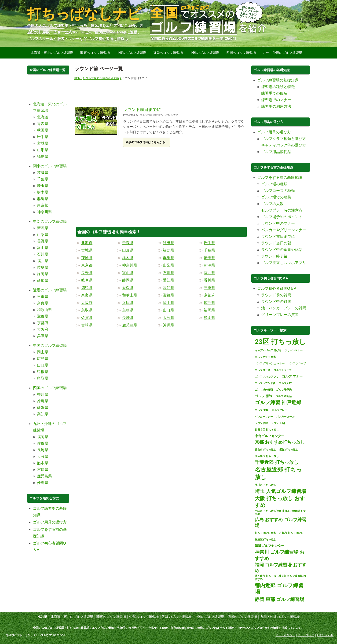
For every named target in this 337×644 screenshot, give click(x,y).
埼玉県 (209, 258)
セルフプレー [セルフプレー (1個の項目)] (279, 410)
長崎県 (128, 318)
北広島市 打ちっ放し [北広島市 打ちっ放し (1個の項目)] (267, 456)
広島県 (209, 303)
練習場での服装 (274, 93)
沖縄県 (168, 325)
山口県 (168, 310)
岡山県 (168, 303)
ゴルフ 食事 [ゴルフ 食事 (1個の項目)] (262, 410)
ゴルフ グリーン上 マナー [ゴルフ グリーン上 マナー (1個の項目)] (270, 363)
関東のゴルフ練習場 (95, 53)
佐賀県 (87, 318)
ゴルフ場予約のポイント (282, 217)
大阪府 (87, 303)
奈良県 (87, 295)
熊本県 (209, 318)
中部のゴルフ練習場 (132, 53)
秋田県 (168, 243)
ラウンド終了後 (274, 256)
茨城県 (87, 258)
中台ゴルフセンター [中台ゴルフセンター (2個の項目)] (270, 436)
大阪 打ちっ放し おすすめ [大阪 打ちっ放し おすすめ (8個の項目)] (280, 502)
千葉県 (209, 250)
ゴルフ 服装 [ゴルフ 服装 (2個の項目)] (264, 396)
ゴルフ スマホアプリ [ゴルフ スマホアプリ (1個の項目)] (267, 377)
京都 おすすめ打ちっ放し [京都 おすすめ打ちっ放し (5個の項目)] (280, 442)
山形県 (128, 250)
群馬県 (168, 258)
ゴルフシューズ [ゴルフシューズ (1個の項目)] (283, 370)
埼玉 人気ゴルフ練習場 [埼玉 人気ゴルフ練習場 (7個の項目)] (280, 491)
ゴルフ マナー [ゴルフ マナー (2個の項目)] (292, 376)
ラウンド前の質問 (276, 295)
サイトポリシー (285, 635)
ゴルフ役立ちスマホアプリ (284, 263)
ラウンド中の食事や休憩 (282, 250)
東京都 (87, 265)
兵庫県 (128, 303)
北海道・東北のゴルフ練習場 (52, 53)
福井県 (209, 273)
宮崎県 (87, 325)
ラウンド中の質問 (276, 302)
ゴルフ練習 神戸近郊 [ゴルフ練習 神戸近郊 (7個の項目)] (278, 402)
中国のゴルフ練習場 (205, 53)
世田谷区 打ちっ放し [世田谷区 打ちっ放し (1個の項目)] (267, 430)
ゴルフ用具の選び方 (50, 522)
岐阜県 (87, 280)
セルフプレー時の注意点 (282, 210)
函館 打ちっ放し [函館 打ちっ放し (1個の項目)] (289, 450)
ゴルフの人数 (272, 204)
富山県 (128, 273)
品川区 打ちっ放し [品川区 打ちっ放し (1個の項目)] (266, 485)
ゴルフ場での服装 (276, 197)
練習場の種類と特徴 (278, 87)
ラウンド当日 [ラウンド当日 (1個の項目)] (279, 423)
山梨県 (168, 265)
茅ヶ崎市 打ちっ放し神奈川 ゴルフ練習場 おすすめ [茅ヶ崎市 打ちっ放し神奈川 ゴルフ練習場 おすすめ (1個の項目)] (280, 578)
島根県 (128, 310)
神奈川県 (130, 265)
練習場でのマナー (276, 100)
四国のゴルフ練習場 (241, 53)
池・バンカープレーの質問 (284, 308)
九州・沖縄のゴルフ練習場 (282, 53)
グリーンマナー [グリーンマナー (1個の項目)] (294, 350)
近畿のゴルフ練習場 (168, 53)
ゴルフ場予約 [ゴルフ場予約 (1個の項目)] (284, 390)
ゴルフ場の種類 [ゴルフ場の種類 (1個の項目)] (264, 390)
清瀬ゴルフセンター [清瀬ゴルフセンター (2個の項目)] (270, 546)
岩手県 (209, 243)
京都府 (209, 295)
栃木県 (128, 258)
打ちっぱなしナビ (84, 14)
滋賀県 (168, 295)
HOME (42, 617)
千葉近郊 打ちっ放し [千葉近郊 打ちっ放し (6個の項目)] (277, 462)
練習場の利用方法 (276, 106)
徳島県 (87, 288)
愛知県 (168, 280)
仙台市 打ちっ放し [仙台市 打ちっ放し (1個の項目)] (266, 450)
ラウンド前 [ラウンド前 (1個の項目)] (261, 423)
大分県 (168, 318)
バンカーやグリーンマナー (284, 230)
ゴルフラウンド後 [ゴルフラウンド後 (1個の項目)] (265, 383)
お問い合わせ (325, 635)
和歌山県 (130, 295)
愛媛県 (128, 288)
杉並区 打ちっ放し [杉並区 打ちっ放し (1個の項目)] (266, 539)
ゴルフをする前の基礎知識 (280, 177)
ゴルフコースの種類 (278, 191)
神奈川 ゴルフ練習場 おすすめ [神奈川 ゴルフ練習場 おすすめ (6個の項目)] (280, 555)
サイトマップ (306, 635)
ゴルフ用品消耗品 (276, 152)
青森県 (128, 243)
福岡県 (209, 310)
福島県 (168, 250)
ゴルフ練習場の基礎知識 (278, 80)
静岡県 (128, 280)
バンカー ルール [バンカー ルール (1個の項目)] (286, 417)
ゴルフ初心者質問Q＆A (277, 288)
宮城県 (87, 250)
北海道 (87, 243)
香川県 (209, 280)
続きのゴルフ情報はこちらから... (147, 142)
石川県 (168, 273)
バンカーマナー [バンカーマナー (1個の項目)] (264, 417)
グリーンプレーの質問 (280, 315)
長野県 (87, 273)
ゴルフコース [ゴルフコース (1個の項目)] (263, 370)
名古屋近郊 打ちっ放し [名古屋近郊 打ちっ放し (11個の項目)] (278, 473)
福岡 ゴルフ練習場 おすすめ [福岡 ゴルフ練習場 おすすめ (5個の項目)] (281, 568)
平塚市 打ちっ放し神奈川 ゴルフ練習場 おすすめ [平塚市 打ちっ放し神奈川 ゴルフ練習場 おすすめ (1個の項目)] (280, 512)
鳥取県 (87, 310)
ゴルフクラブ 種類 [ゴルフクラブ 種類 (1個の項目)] (266, 357)
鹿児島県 (130, 325)
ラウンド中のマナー (278, 223)
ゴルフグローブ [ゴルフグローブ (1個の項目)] (297, 363)
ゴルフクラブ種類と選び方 (284, 139)
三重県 (209, 288)
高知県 (168, 288)
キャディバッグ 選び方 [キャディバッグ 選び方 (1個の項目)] (268, 350)
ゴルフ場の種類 (274, 184)
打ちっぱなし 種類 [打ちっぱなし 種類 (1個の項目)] (266, 533)
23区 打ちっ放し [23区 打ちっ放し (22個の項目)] (280, 342)
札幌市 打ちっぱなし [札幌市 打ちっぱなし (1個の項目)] (291, 533)
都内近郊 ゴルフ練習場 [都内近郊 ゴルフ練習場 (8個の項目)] (279, 589)
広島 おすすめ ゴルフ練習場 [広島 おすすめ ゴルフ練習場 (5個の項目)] (281, 523)
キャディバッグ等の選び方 (284, 145)
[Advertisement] (159, 91)
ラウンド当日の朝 (276, 243)
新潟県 (209, 265)
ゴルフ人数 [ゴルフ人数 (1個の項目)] (285, 383)
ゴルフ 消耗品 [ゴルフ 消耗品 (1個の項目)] (284, 396)
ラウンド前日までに (142, 110)
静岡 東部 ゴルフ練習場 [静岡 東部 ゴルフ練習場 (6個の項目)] (280, 599)
